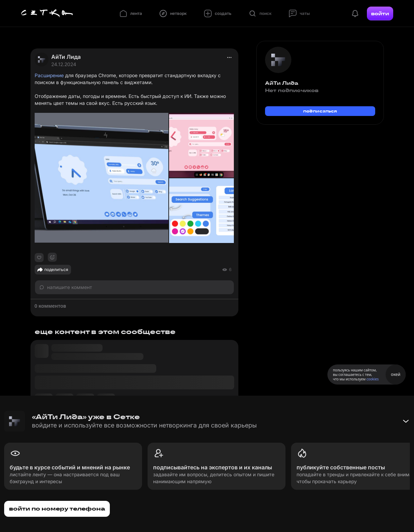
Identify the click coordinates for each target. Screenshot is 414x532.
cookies (373, 379)
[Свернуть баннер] (406, 421)
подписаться (320, 111)
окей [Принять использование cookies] (395, 374)
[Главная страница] (47, 13)
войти (380, 13)
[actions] (229, 57)
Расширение (49, 75)
